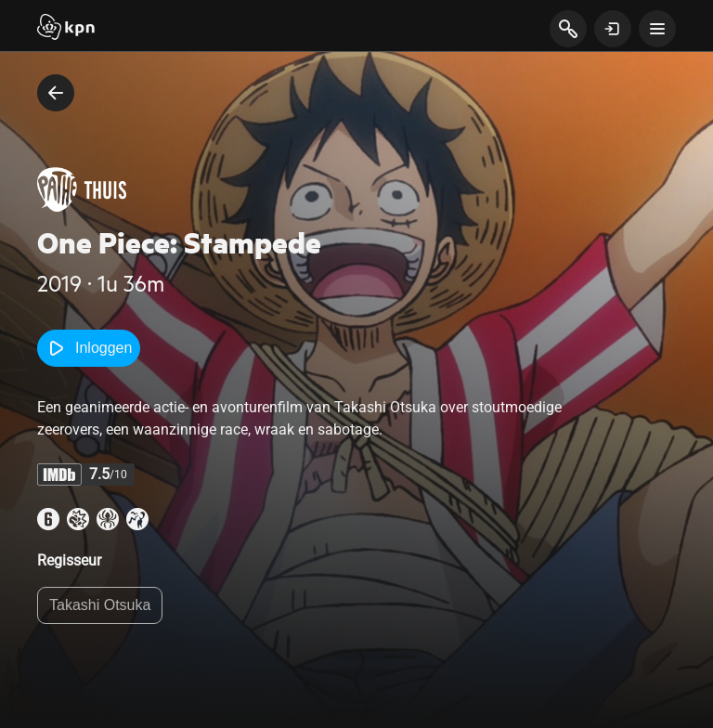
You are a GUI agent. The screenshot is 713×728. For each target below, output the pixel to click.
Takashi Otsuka (100, 605)
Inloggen (89, 348)
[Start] (66, 29)
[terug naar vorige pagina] (56, 93)
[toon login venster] (613, 29)
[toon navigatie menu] (657, 29)
